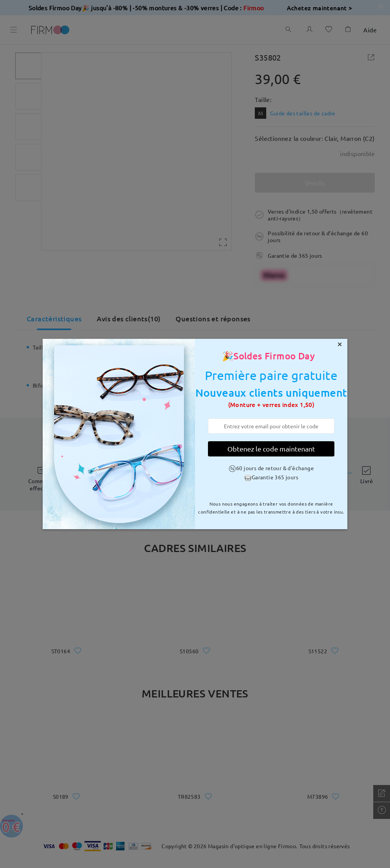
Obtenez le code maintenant (271, 449)
